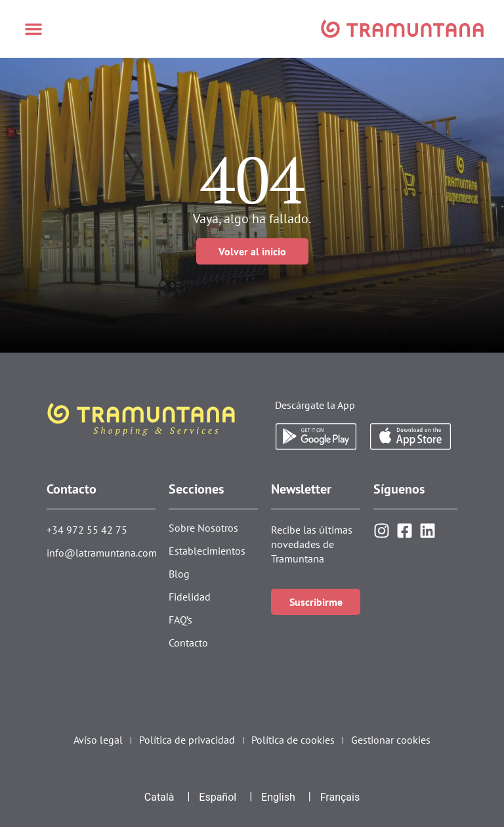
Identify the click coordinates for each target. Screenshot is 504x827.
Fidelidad (190, 597)
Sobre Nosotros (203, 528)
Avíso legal (98, 740)
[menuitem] (159, 797)
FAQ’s (180, 620)
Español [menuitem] (218, 797)
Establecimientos (207, 551)
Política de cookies (293, 740)
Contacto (188, 643)
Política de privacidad (187, 740)
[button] (33, 29)
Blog (179, 574)
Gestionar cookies (391, 740)
